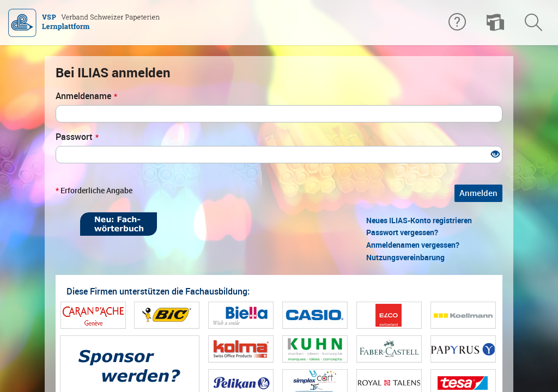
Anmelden (478, 193)
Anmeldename (86, 96)
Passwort (77, 137)
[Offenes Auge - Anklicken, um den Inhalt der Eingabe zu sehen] (495, 155)
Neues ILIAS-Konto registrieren (419, 220)
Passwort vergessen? (402, 232)
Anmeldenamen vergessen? (413, 245)
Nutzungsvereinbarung (405, 258)
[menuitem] (495, 23)
